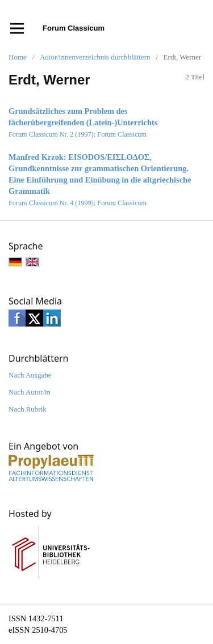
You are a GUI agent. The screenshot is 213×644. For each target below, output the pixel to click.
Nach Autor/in (30, 392)
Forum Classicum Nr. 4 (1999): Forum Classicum (78, 203)
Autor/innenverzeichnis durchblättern (95, 57)
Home (18, 57)
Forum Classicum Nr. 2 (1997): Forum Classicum (78, 134)
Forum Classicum (74, 28)
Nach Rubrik (28, 409)
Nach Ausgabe (30, 375)
